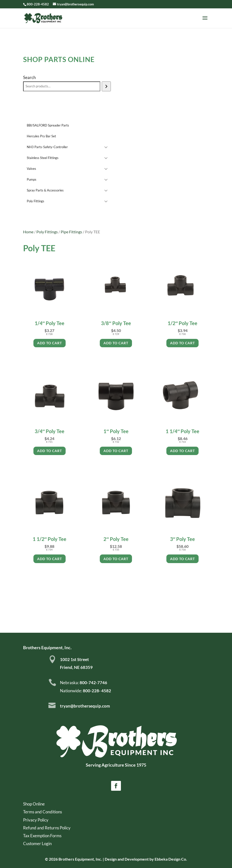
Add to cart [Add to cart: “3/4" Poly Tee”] (50, 451)
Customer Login (37, 844)
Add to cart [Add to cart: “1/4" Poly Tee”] (50, 343)
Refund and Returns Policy (47, 828)
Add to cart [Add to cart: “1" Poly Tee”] (116, 451)
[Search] (106, 86)
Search (29, 77)
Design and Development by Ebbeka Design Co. (146, 859)
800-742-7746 (93, 683)
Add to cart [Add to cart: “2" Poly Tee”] (116, 559)
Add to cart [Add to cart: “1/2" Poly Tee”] (182, 343)
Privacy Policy (36, 820)
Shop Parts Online (59, 59)
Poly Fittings (47, 232)
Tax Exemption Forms (42, 836)
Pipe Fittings (71, 232)
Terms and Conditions (43, 812)
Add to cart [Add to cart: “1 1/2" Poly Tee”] (50, 559)
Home (28, 232)
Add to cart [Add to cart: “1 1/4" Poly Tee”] (182, 451)
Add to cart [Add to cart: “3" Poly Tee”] (182, 559)
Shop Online (34, 804)
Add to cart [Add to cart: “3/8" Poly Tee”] (116, 343)
